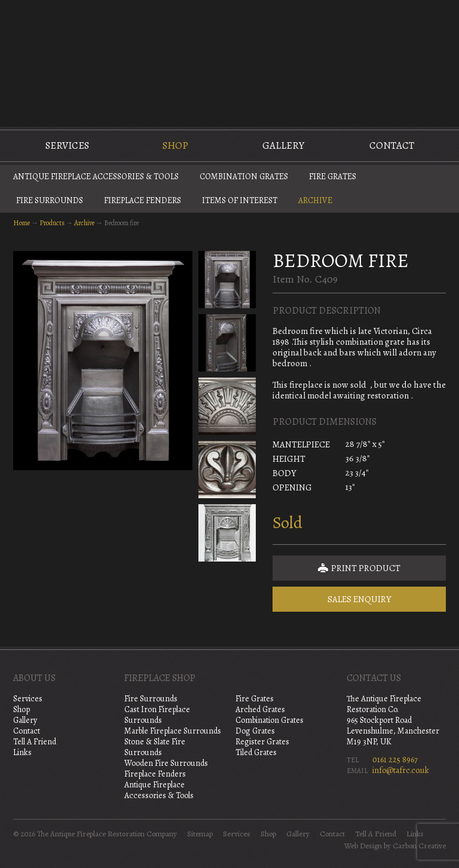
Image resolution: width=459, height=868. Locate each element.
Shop (175, 145)
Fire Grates (333, 177)
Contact (392, 145)
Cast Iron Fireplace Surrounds (157, 715)
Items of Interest (240, 200)
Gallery (283, 145)
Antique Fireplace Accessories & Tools (96, 177)
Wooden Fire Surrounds (166, 763)
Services (67, 145)
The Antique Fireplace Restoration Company (229, 62)
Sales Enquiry (359, 599)
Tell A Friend (35, 742)
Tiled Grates (256, 752)
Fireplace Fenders (143, 200)
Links (22, 752)
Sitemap (200, 834)
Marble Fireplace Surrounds (173, 731)
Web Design (363, 846)
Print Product (359, 568)
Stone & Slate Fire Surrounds (155, 747)
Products (52, 223)
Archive (315, 200)
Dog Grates (255, 731)
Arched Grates (260, 709)
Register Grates (262, 742)
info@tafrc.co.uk (401, 770)
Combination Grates (244, 177)
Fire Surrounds (50, 200)
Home (22, 223)
